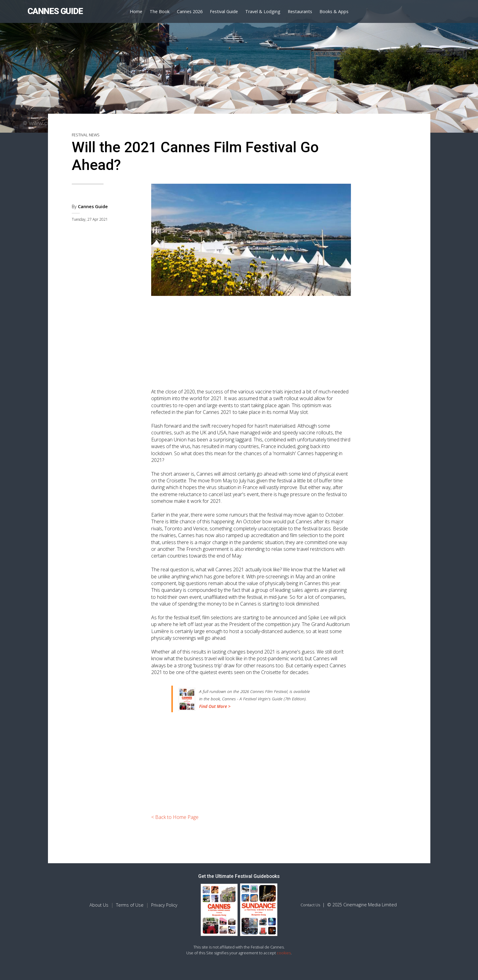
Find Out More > (215, 706)
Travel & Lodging (263, 11)
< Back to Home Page (175, 817)
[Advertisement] (251, 339)
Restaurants (300, 11)
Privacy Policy (164, 905)
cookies (284, 953)
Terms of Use (130, 905)
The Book (160, 11)
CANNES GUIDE (55, 11)
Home (136, 11)
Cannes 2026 (190, 11)
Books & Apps (334, 11)
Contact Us (310, 905)
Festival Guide (224, 11)
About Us (99, 905)
